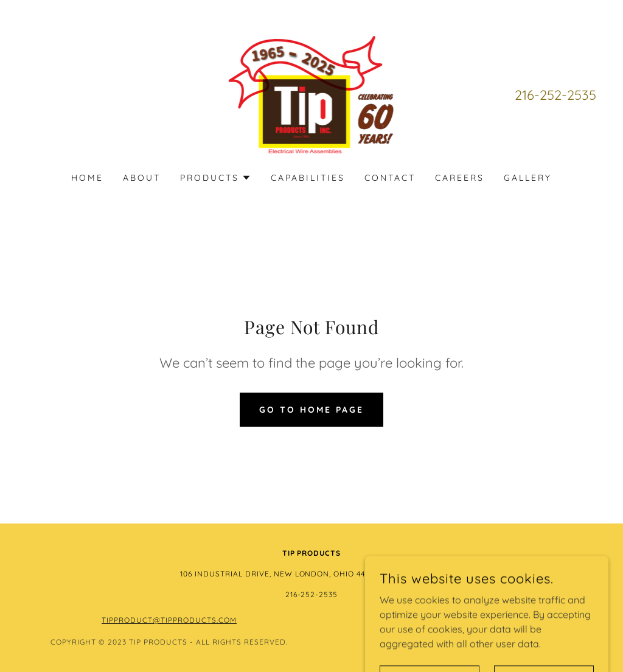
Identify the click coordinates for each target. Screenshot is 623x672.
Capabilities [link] (308, 178)
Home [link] (87, 178)
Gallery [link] (528, 178)
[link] (312, 94)
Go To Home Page (311, 410)
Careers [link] (460, 178)
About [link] (142, 178)
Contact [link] (390, 178)
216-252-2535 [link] (555, 95)
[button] (216, 178)
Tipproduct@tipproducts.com (169, 620)
